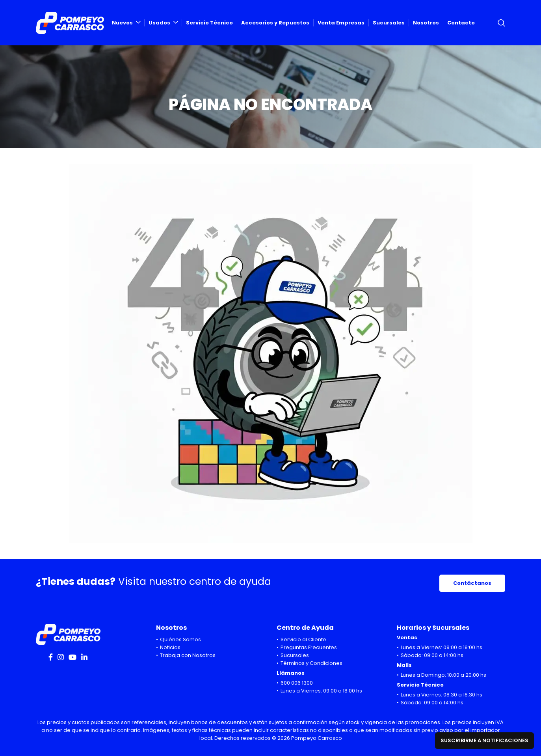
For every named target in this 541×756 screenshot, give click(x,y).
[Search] (502, 23)
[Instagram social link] (61, 657)
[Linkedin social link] (84, 657)
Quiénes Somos (180, 639)
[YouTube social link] (73, 657)
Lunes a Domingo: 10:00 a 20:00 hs (443, 675)
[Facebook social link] (51, 657)
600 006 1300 (297, 683)
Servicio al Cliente (303, 639)
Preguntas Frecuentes (309, 647)
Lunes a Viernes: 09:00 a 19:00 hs (442, 647)
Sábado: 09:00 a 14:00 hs (432, 655)
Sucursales (295, 655)
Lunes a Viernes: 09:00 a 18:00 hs (321, 691)
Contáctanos (472, 583)
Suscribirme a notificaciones (484, 740)
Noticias (170, 647)
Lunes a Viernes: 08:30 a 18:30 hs (442, 695)
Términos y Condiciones (311, 663)
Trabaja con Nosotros (188, 655)
